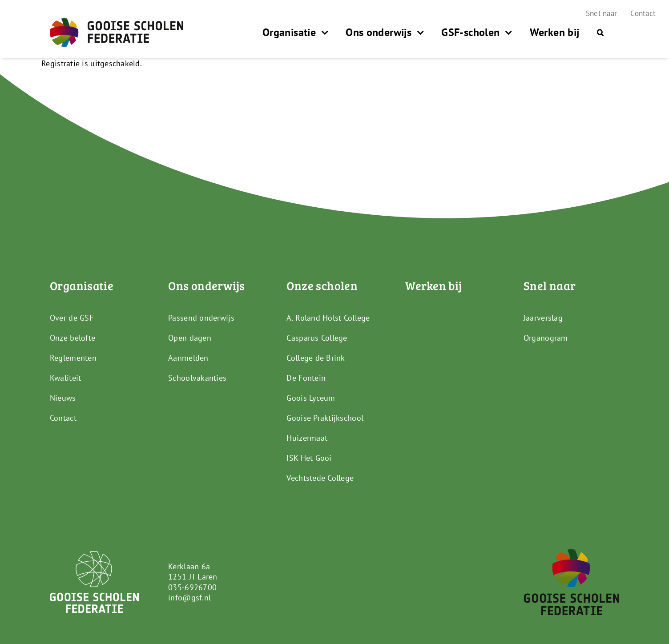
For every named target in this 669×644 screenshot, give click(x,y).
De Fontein (306, 378)
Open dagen (190, 338)
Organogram (546, 338)
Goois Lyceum (311, 398)
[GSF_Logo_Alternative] (572, 553)
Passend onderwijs (201, 318)
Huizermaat (307, 438)
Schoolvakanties (197, 378)
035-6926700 (192, 587)
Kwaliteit (65, 378)
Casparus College (317, 338)
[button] (600, 32)
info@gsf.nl (189, 598)
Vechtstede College (320, 478)
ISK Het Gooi (309, 458)
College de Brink (316, 358)
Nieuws (63, 398)
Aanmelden (188, 358)
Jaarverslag (543, 318)
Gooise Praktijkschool (325, 418)
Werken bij (434, 285)
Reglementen (73, 358)
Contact (63, 418)
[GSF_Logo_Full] (117, 22)
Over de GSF (72, 318)
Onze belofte (73, 338)
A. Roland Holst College (328, 318)
